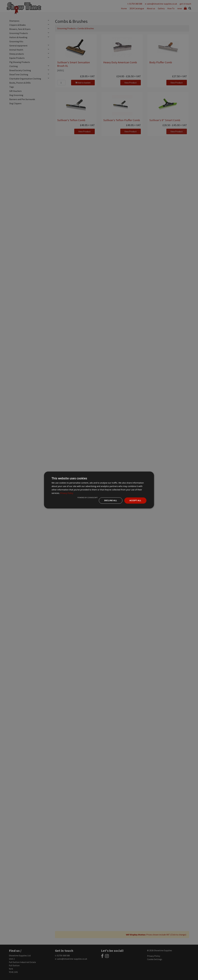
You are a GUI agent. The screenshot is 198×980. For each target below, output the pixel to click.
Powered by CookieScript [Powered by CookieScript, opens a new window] (88, 498)
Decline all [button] (111, 500)
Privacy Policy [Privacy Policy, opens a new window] (67, 493)
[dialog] (99, 490)
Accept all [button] (135, 500)
